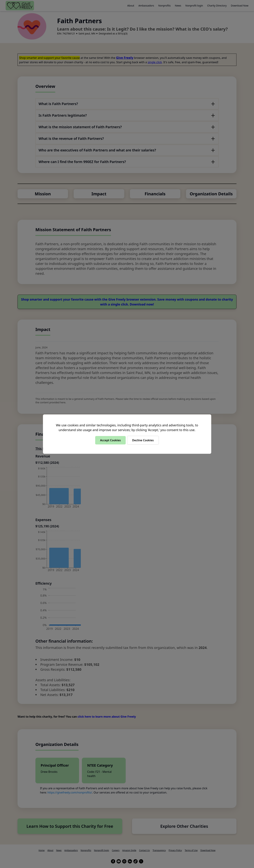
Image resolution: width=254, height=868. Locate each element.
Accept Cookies (110, 440)
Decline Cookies (143, 440)
